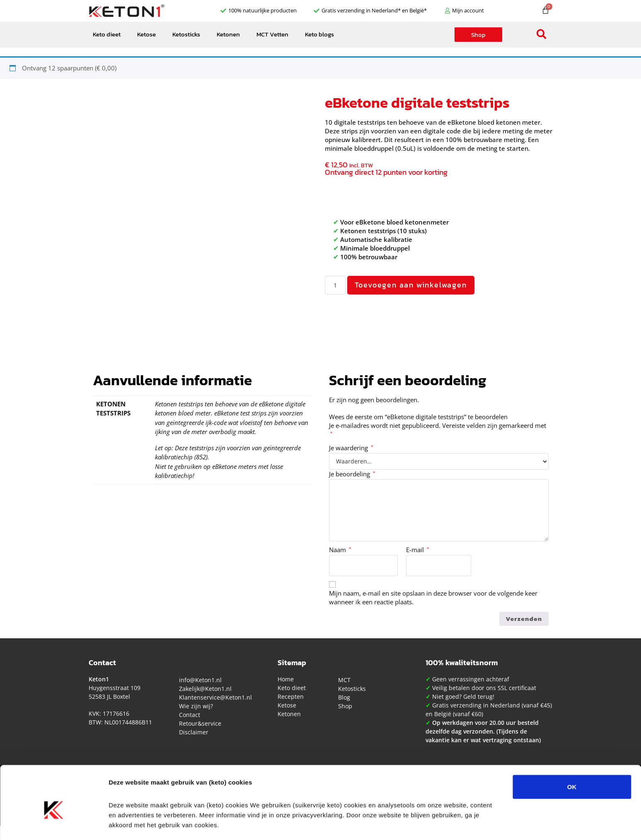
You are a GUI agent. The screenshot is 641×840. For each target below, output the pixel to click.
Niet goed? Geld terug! (463, 696)
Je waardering (351, 448)
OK (572, 749)
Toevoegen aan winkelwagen (411, 285)
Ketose (146, 34)
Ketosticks (186, 34)
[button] (542, 35)
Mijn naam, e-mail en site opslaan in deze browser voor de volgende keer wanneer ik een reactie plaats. (433, 597)
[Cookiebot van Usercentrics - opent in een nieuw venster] (54, 824)
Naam (340, 550)
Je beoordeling (352, 474)
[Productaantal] (335, 285)
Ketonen (228, 34)
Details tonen (448, 824)
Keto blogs (319, 34)
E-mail (418, 550)
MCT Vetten (272, 34)
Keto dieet (107, 34)
